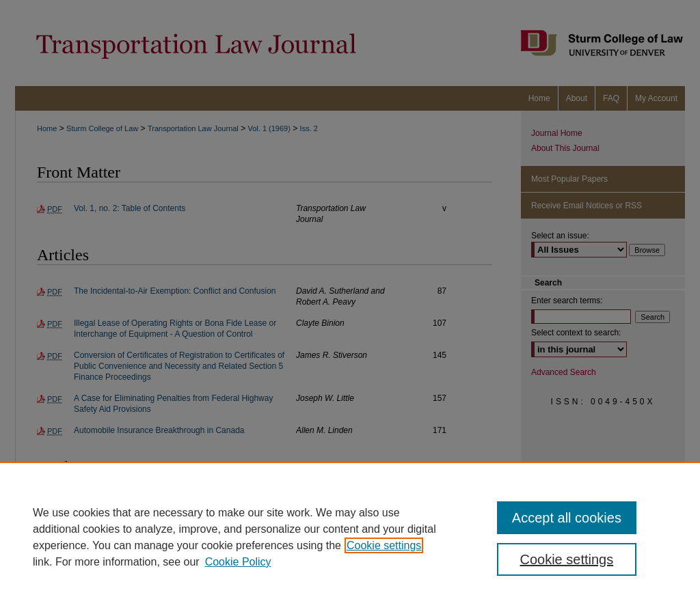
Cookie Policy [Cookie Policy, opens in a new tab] (238, 562)
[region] (350, 537)
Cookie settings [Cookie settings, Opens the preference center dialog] (566, 559)
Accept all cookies (567, 518)
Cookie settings (384, 545)
